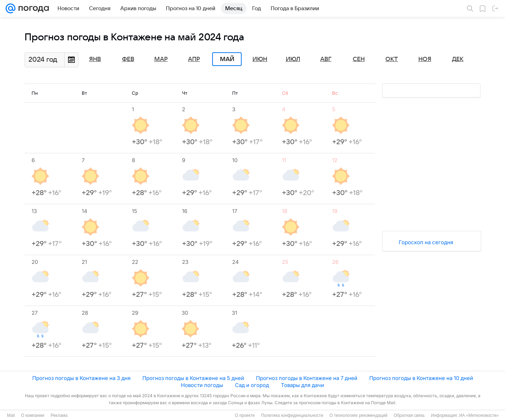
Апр (194, 59)
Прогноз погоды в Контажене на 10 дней (421, 378)
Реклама (59, 415)
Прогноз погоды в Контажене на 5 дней (193, 378)
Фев (128, 59)
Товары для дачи (302, 385)
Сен (359, 59)
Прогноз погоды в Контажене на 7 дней (307, 378)
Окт (392, 59)
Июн (260, 59)
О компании (33, 415)
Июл (293, 59)
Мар (161, 59)
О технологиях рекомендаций (358, 415)
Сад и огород (252, 385)
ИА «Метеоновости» (479, 415)
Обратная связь (409, 415)
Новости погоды (202, 385)
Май (227, 59)
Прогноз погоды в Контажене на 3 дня (81, 378)
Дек (458, 59)
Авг (326, 59)
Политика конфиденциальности (292, 415)
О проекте (245, 415)
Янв (95, 59)
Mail (11, 415)
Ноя (425, 59)
